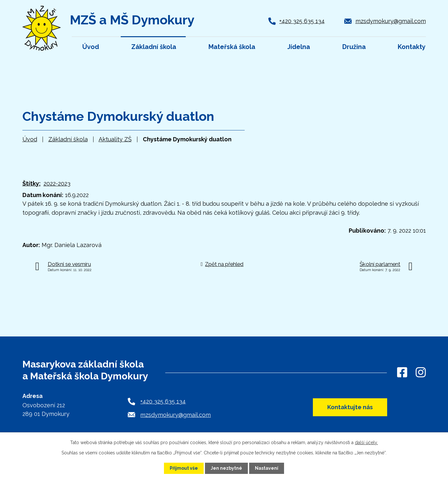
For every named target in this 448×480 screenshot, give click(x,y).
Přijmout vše (184, 468)
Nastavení (267, 468)
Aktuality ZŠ (115, 139)
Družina (354, 47)
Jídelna (299, 47)
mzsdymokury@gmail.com (391, 21)
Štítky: (32, 183)
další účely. (366, 443)
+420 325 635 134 (302, 21)
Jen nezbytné (226, 468)
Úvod (30, 139)
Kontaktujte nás (350, 407)
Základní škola (68, 139)
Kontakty (412, 47)
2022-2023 (57, 183)
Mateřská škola (232, 47)
